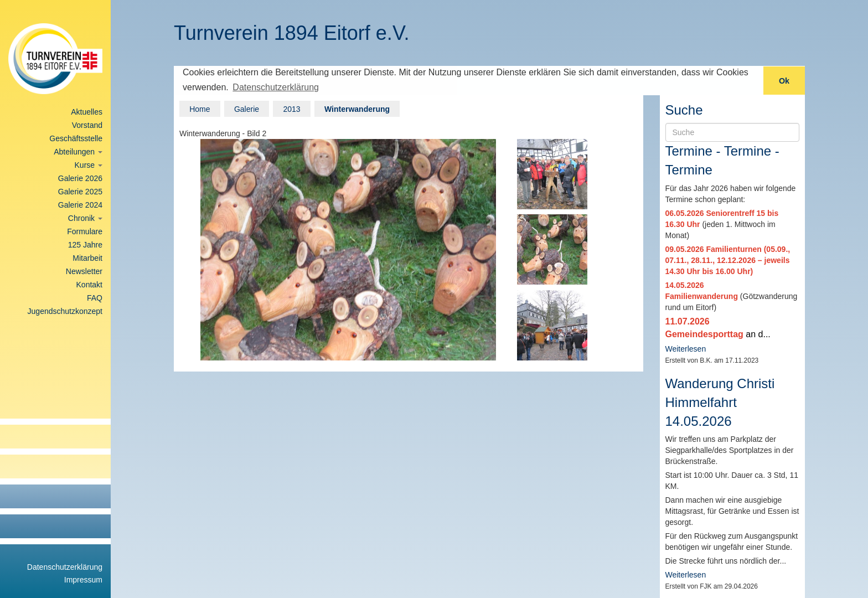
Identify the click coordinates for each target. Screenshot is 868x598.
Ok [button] (784, 81)
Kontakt (89, 285)
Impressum (83, 580)
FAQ (95, 298)
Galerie (247, 108)
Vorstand (87, 125)
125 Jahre (85, 245)
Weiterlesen (686, 348)
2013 (291, 108)
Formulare (85, 231)
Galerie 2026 (80, 178)
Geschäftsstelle (76, 138)
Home (200, 108)
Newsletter (84, 271)
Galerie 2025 (80, 192)
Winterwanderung (357, 108)
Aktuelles (87, 112)
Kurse (89, 165)
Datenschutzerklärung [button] (276, 87)
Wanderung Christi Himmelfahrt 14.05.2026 (720, 401)
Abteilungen (78, 152)
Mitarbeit (87, 258)
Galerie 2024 (80, 205)
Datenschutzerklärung (65, 567)
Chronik (85, 218)
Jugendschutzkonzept (65, 311)
